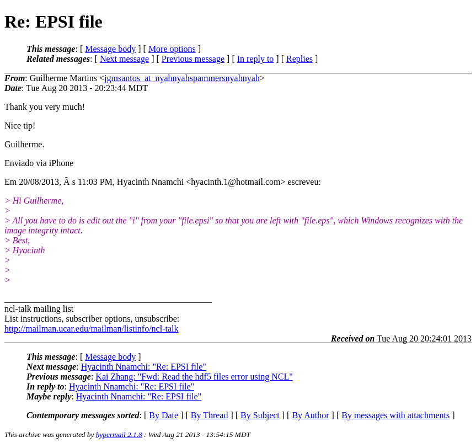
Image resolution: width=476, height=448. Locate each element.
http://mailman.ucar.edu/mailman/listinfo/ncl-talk (91, 329)
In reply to (256, 59)
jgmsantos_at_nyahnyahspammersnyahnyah (182, 78)
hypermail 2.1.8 (119, 434)
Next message (124, 59)
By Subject (260, 415)
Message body (110, 49)
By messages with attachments (395, 415)
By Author (310, 415)
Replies (299, 59)
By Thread (210, 415)
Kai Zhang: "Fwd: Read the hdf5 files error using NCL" (194, 377)
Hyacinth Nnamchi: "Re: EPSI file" (144, 367)
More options (172, 49)
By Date (164, 415)
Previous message (193, 59)
